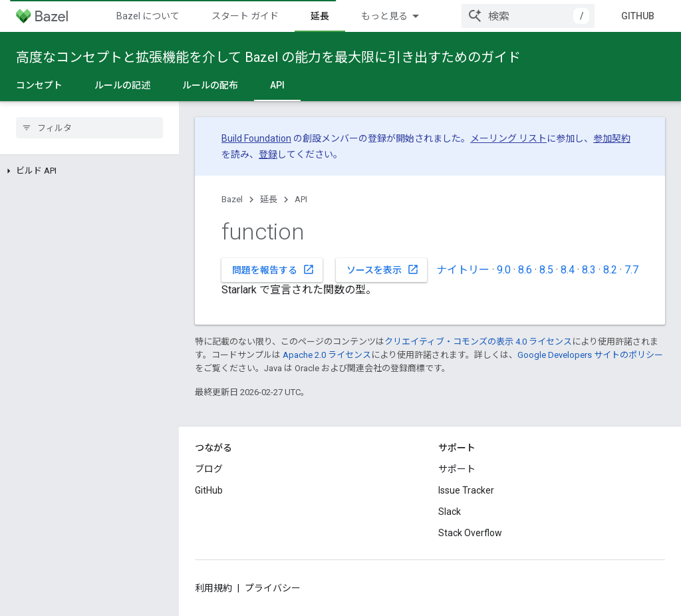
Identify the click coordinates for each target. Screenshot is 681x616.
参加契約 (612, 138)
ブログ (209, 469)
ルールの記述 (122, 85)
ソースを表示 (383, 269)
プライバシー (273, 588)
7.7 (631, 270)
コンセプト (39, 85)
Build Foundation (256, 138)
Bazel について (148, 16)
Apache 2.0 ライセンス (327, 355)
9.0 (504, 270)
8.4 (568, 270)
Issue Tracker (466, 490)
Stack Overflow (470, 533)
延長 (269, 199)
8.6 (525, 270)
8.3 (589, 270)
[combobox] (528, 16)
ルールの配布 (210, 85)
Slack (450, 512)
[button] (89, 171)
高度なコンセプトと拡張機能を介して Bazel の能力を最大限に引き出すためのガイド (268, 57)
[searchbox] (89, 128)
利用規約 (213, 588)
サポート (457, 469)
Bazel (232, 199)
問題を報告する (273, 269)
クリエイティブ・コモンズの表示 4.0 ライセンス (478, 342)
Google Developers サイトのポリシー (590, 355)
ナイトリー (463, 270)
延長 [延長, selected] (320, 16)
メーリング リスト (508, 138)
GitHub (638, 16)
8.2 (610, 270)
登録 (268, 154)
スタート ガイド (245, 16)
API (301, 199)
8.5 (546, 270)
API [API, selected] (277, 85)
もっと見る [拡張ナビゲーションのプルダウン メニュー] (384, 16)
